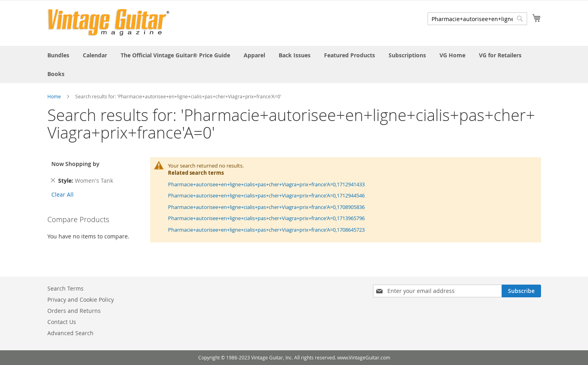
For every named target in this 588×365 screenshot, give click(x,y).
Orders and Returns (74, 311)
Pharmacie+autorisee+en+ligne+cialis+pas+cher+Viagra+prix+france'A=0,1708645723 (266, 230)
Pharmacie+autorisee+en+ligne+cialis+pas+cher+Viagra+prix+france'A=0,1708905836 (266, 207)
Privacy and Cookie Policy (81, 300)
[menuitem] (58, 55)
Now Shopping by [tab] (75, 164)
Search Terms (65, 288)
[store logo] (108, 22)
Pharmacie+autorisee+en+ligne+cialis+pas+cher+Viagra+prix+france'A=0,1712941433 (266, 184)
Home (54, 96)
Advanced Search (70, 333)
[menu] (294, 64)
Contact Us (62, 322)
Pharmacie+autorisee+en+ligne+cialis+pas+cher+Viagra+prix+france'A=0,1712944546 (266, 195)
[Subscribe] (521, 291)
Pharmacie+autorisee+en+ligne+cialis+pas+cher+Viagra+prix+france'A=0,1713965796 (266, 218)
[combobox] (477, 19)
